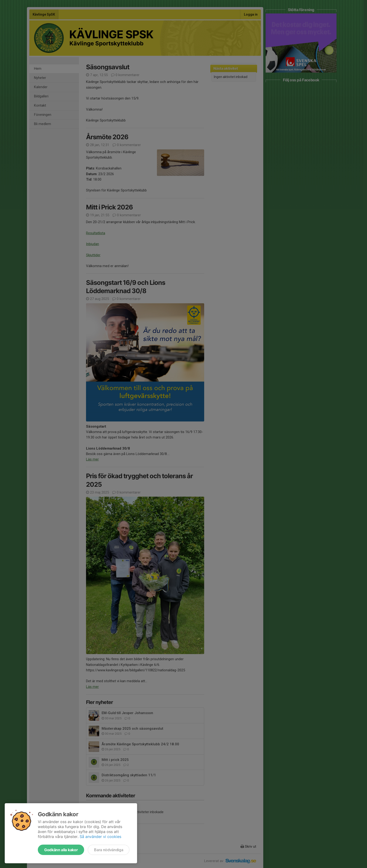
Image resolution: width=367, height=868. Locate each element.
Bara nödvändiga (109, 850)
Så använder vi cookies (100, 837)
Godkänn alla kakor (61, 850)
